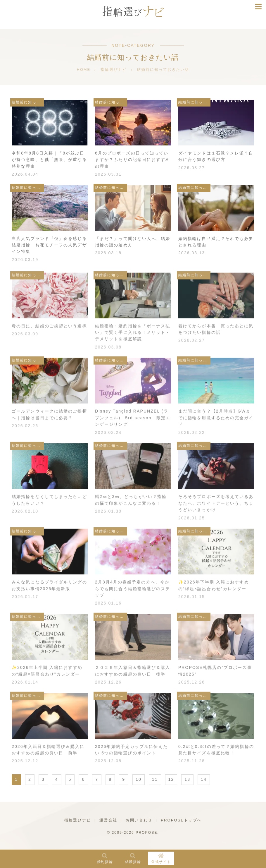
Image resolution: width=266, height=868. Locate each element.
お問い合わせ (139, 820)
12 (171, 779)
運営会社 (108, 820)
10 (139, 779)
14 (204, 779)
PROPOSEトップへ (181, 820)
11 (155, 779)
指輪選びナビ (78, 820)
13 (187, 779)
